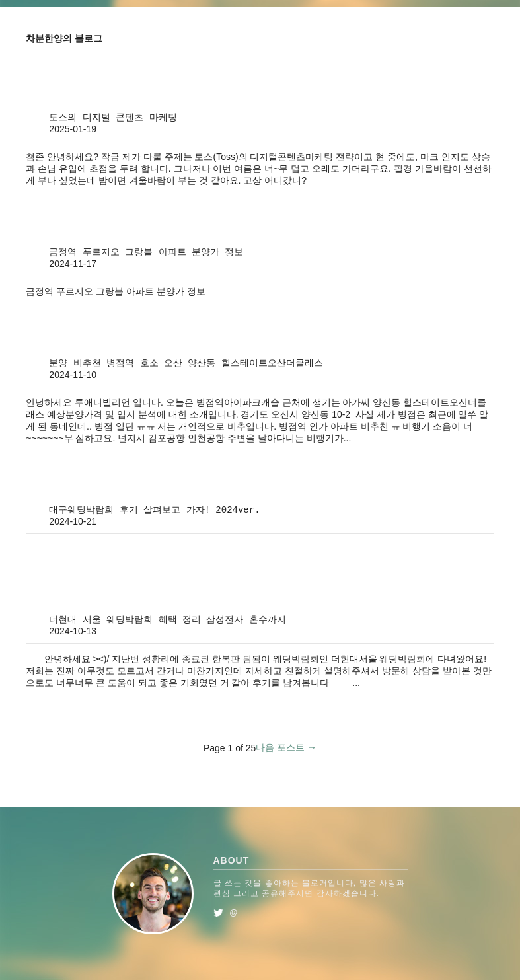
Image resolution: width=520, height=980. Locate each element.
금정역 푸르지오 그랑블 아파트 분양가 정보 (146, 252)
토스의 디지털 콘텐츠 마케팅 (113, 118)
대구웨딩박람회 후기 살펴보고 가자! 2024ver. (154, 510)
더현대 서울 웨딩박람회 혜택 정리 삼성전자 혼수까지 (167, 620)
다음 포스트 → (286, 747)
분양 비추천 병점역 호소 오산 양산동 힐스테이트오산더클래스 (186, 363)
